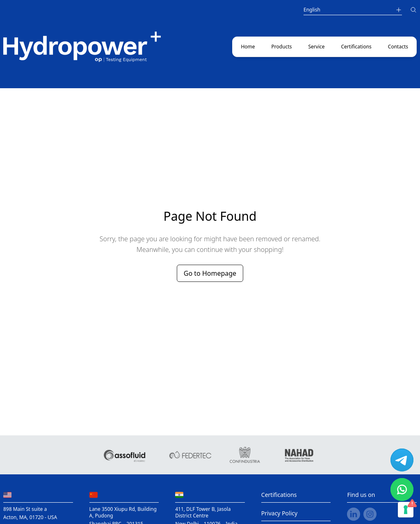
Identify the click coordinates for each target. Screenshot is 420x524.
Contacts (398, 47)
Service (316, 47)
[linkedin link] (354, 514)
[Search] (413, 11)
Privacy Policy (279, 513)
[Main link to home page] (82, 47)
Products (282, 47)
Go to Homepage (210, 273)
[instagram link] (370, 514)
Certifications (356, 47)
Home (248, 47)
